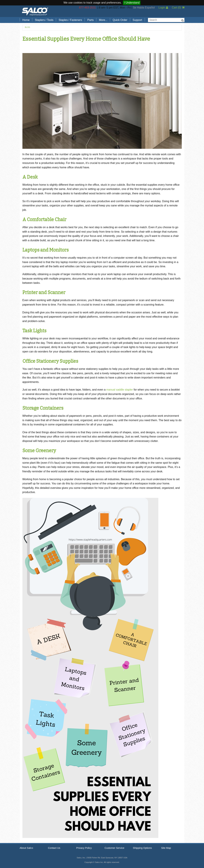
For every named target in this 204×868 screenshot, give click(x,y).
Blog (28, 27)
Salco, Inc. (35, 11)
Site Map (166, 848)
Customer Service (114, 848)
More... (103, 20)
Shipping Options (142, 848)
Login (163, 8)
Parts (90, 20)
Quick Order (120, 20)
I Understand (132, 3)
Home (26, 20)
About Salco (26, 848)
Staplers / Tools (44, 20)
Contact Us (54, 848)
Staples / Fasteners (70, 20)
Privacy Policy (84, 848)
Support (137, 20)
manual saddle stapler (120, 390)
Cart (178, 8)
